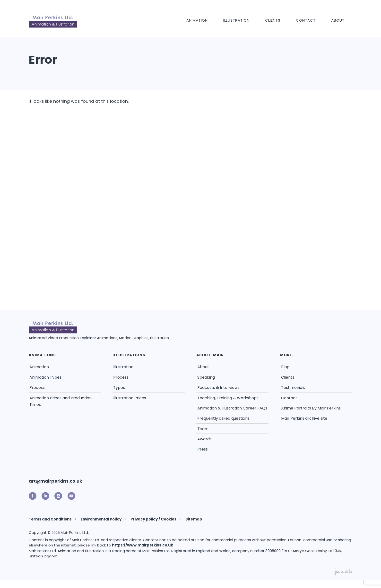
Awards (204, 439)
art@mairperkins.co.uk (55, 481)
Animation (197, 20)
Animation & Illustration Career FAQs (232, 408)
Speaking (206, 377)
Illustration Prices (130, 398)
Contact (306, 20)
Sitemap (194, 519)
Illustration (236, 20)
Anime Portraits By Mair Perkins (311, 408)
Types (119, 388)
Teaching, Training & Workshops (228, 398)
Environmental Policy (101, 519)
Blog (285, 367)
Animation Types (45, 377)
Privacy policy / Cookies (153, 519)
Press (203, 449)
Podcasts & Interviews (218, 388)
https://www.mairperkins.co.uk (143, 545)
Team (203, 429)
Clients (273, 20)
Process (37, 388)
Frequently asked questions (223, 418)
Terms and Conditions (50, 519)
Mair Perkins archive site (304, 418)
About (338, 20)
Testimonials (293, 388)
